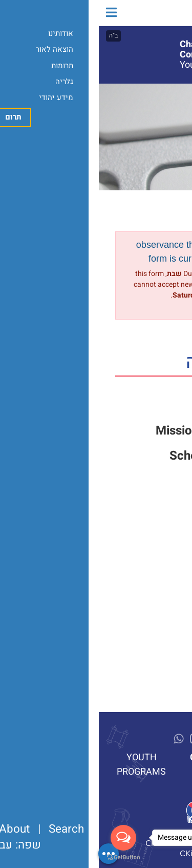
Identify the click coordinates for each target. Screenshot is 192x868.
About (166, 91)
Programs (158, 105)
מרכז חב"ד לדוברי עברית (145, 13)
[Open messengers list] (25, 838)
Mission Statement (109, 431)
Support (138, 406)
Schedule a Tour (115, 456)
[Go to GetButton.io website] (25, 857)
